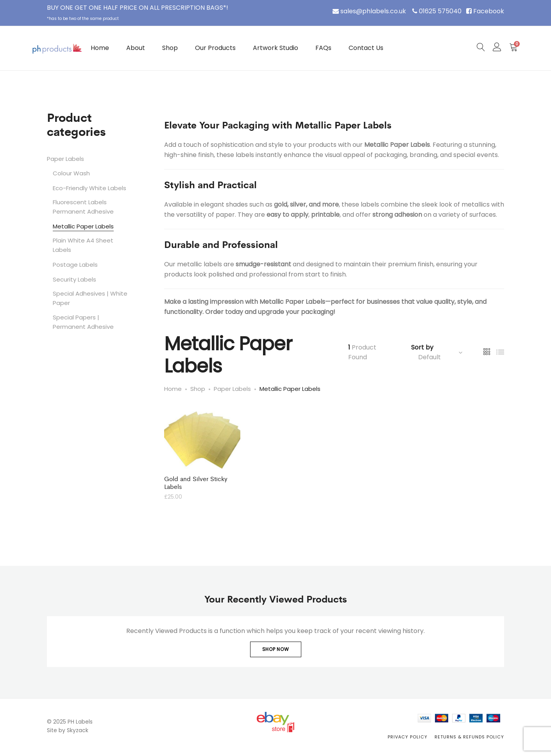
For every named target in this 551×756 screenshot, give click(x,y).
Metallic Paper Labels (83, 226)
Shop (170, 48)
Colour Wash (71, 173)
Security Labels (74, 279)
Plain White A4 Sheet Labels (83, 245)
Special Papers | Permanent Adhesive (83, 322)
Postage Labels (75, 265)
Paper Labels (65, 159)
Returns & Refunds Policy (469, 737)
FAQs (323, 48)
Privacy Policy (408, 737)
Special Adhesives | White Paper (90, 298)
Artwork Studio (275, 48)
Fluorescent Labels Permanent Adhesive (83, 207)
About (136, 48)
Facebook (489, 11)
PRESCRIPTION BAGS (192, 8)
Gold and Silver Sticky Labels (196, 482)
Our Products (215, 48)
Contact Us (366, 48)
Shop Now (276, 649)
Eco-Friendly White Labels (89, 188)
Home (100, 48)
